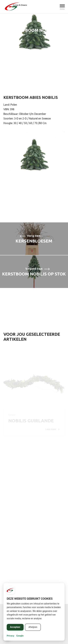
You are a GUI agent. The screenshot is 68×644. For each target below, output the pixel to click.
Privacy (10, 636)
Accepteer (15, 627)
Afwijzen (33, 627)
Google (20, 636)
